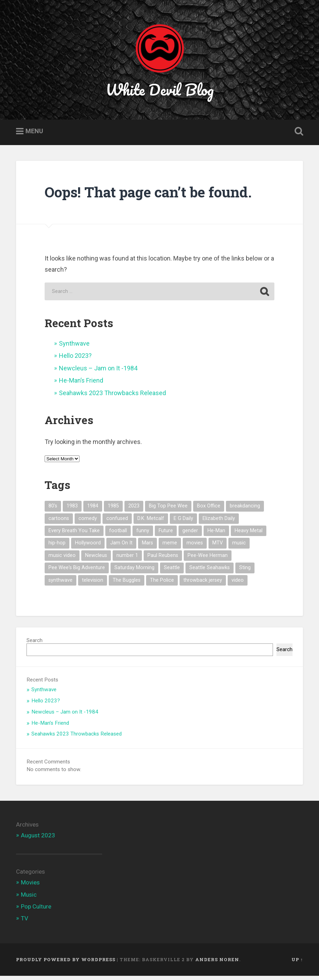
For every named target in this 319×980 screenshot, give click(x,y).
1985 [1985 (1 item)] (113, 510)
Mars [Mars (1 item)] (147, 547)
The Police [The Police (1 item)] (162, 584)
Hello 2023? (75, 360)
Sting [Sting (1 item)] (245, 572)
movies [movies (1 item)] (195, 547)
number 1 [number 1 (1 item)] (127, 560)
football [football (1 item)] (118, 535)
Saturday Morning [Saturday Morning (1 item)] (134, 572)
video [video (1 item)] (238, 584)
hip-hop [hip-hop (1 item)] (57, 547)
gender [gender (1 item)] (190, 535)
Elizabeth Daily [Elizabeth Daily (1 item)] (219, 523)
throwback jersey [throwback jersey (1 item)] (203, 584)
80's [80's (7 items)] (53, 510)
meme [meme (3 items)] (170, 547)
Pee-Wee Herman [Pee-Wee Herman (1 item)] (208, 560)
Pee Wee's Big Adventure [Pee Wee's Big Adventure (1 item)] (77, 572)
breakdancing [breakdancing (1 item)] (245, 510)
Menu (34, 135)
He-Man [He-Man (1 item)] (216, 535)
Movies (30, 887)
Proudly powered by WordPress (66, 964)
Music (29, 898)
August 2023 (38, 839)
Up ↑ (297, 964)
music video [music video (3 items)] (62, 560)
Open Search (297, 136)
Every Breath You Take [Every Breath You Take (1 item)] (74, 535)
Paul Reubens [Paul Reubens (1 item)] (163, 560)
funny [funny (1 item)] (143, 535)
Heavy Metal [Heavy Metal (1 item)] (249, 535)
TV (25, 922)
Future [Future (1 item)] (166, 535)
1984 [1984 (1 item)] (93, 510)
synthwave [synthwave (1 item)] (60, 584)
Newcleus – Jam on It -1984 (98, 372)
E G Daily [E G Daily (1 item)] (183, 523)
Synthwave (74, 348)
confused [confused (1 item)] (117, 523)
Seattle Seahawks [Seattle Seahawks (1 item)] (210, 572)
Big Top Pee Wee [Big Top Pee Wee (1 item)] (168, 510)
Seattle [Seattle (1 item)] (172, 572)
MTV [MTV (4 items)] (218, 547)
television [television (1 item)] (93, 584)
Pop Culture (36, 911)
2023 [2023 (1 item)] (134, 510)
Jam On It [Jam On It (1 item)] (121, 547)
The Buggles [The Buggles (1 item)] (127, 584)
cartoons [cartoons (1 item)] (59, 523)
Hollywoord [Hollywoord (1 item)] (88, 547)
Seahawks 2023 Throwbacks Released (112, 397)
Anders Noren (217, 964)
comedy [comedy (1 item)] (88, 523)
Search (35, 644)
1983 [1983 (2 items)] (72, 510)
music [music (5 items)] (239, 547)
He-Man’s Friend (81, 385)
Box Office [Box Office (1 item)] (209, 510)
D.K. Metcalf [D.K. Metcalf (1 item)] (151, 523)
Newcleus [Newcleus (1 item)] (96, 560)
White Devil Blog (159, 92)
